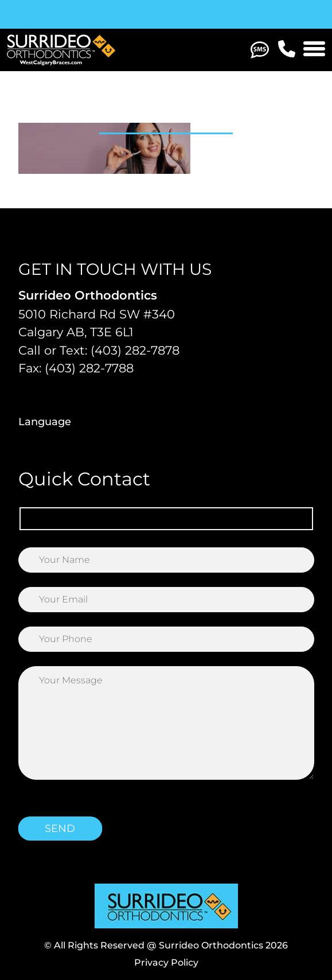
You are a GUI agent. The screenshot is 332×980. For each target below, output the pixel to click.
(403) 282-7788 (89, 368)
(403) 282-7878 (135, 350)
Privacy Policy (166, 962)
